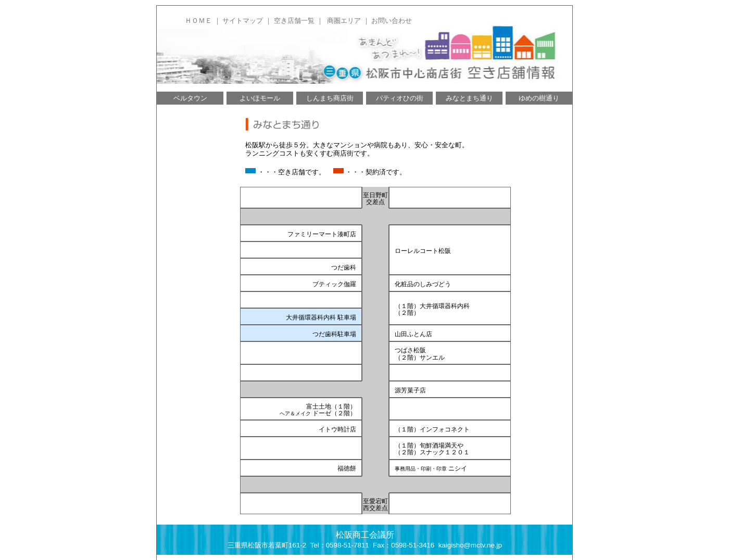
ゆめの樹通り (539, 98)
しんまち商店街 (330, 98)
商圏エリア (344, 21)
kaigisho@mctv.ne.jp (470, 545)
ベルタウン (190, 98)
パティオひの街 (400, 98)
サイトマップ (243, 21)
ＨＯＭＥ (198, 21)
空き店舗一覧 (294, 21)
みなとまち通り (469, 98)
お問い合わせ (392, 21)
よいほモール (260, 98)
